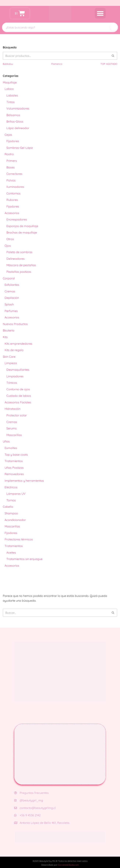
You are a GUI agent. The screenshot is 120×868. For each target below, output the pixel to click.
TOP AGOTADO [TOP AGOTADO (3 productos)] (109, 64)
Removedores (14, 474)
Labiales (12, 95)
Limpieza (11, 363)
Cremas (10, 291)
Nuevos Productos (15, 324)
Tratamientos (14, 461)
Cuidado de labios (19, 396)
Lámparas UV (16, 494)
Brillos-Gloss (15, 121)
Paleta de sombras (19, 252)
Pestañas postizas (19, 272)
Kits (5, 337)
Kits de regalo (14, 350)
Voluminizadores (18, 108)
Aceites (11, 552)
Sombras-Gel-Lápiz (20, 148)
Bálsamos (13, 115)
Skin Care (9, 357)
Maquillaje (10, 82)
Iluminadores (15, 187)
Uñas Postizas (14, 468)
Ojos (8, 246)
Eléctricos (11, 487)
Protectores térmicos (19, 539)
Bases (11, 167)
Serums (12, 428)
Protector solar (17, 415)
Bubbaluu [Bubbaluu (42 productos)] (8, 64)
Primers (12, 161)
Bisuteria (9, 330)
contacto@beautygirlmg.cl (35, 808)
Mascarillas (14, 435)
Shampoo (11, 513)
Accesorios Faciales (18, 402)
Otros (10, 239)
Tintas (11, 102)
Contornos (14, 193)
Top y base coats (16, 455)
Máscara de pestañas (21, 265)
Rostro (9, 154)
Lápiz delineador (18, 128)
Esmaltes (11, 448)
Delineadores (16, 259)
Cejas (8, 135)
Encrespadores (17, 219)
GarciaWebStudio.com (68, 865)
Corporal (9, 278)
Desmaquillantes (18, 370)
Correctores (14, 174)
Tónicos (12, 383)
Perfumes (11, 311)
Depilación (12, 298)
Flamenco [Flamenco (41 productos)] (57, 64)
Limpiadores (15, 376)
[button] (100, 13)
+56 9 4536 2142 (27, 815)
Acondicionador (15, 520)
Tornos (11, 500)
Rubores (12, 200)
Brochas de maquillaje (22, 232)
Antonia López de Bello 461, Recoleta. (42, 823)
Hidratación (12, 409)
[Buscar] (114, 27)
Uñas (6, 441)
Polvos (11, 180)
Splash (9, 304)
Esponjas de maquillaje (22, 226)
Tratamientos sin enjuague (24, 559)
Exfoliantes (12, 285)
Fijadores (13, 141)
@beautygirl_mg (29, 800)
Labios (9, 89)
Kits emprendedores (18, 344)
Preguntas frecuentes (31, 793)
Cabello (8, 507)
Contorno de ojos (18, 389)
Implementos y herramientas (24, 481)
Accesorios (12, 213)
